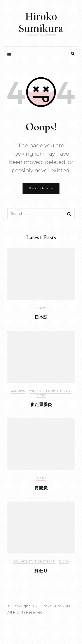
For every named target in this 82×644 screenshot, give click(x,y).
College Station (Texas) (50, 391)
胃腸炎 (41, 488)
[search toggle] (73, 54)
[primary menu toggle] (10, 55)
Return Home (41, 188)
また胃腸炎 (41, 405)
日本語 (41, 317)
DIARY (41, 308)
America (18, 391)
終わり (41, 571)
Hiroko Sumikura (41, 23)
